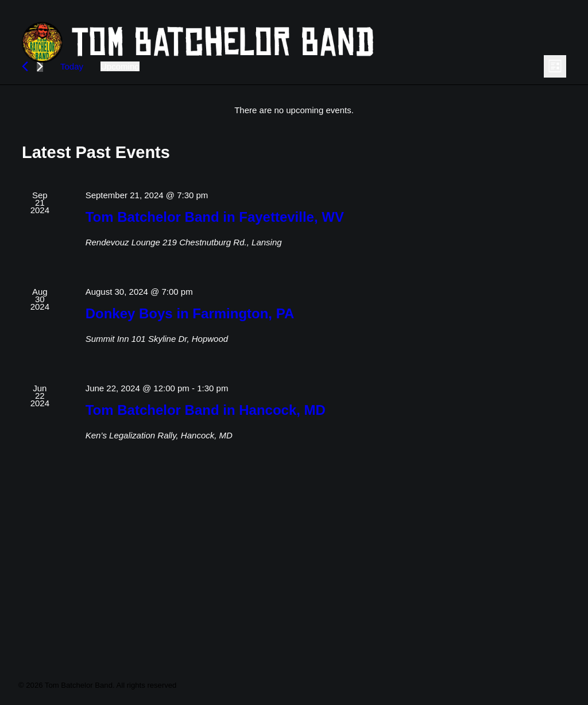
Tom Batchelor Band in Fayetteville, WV (215, 301)
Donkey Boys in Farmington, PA (190, 398)
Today (72, 151)
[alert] (294, 194)
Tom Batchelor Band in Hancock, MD (206, 494)
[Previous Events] (25, 151)
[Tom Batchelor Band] (271, 42)
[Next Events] (40, 151)
